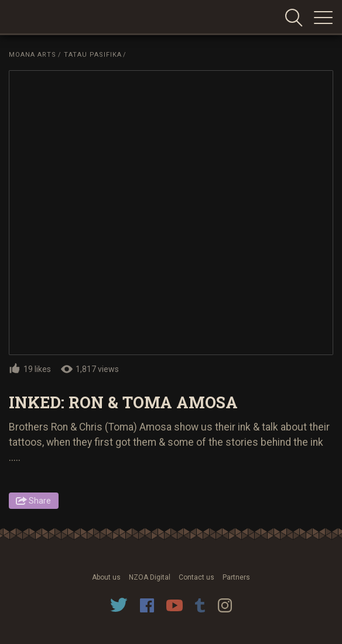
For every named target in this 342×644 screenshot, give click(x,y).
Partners (236, 577)
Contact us (196, 577)
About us (106, 577)
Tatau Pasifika (93, 55)
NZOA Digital (150, 577)
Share (40, 501)
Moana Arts (33, 55)
